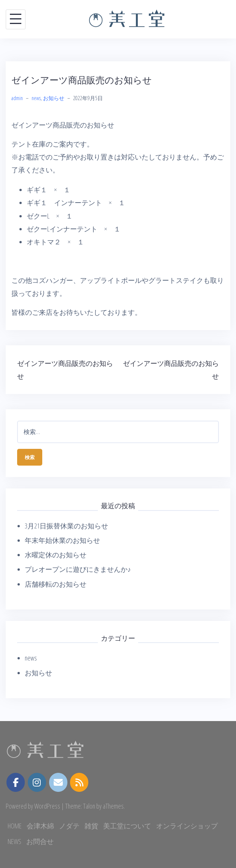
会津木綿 (40, 826)
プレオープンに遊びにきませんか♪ (78, 569)
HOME (15, 826)
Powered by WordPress (33, 806)
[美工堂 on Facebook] (16, 782)
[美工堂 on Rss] (79, 783)
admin (17, 98)
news (36, 98)
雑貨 (91, 826)
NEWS (14, 841)
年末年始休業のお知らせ (62, 540)
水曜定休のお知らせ (56, 555)
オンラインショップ (187, 826)
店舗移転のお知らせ (56, 584)
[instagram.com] (37, 782)
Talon (89, 806)
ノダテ (69, 826)
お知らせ (54, 98)
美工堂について (127, 826)
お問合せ (40, 841)
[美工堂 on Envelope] (58, 783)
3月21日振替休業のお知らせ (66, 526)
